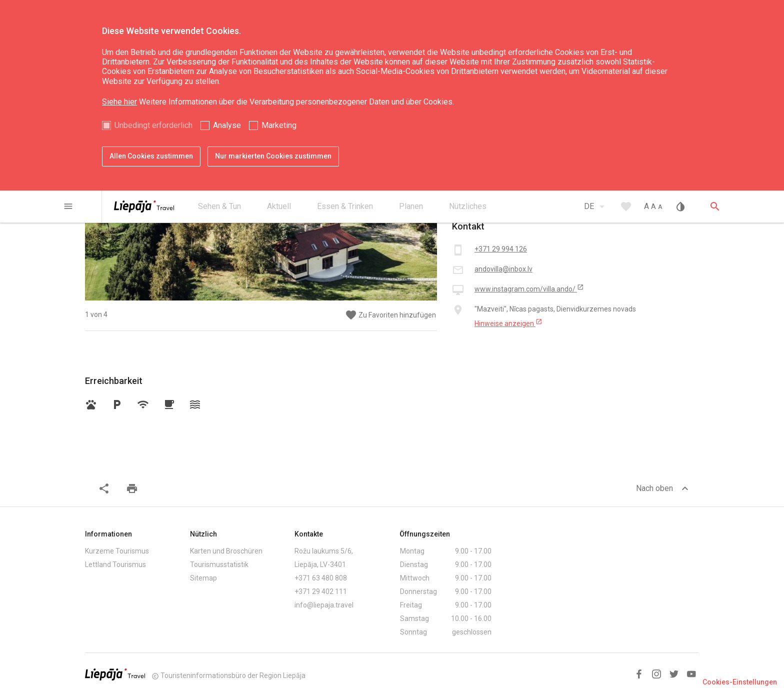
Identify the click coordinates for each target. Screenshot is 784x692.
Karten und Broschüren (226, 551)
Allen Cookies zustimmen (151, 156)
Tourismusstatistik (219, 564)
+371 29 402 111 (321, 591)
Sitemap (203, 578)
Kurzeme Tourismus (117, 551)
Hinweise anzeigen (508, 323)
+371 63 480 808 (321, 578)
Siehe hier (119, 102)
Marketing (279, 125)
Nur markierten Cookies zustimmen (273, 156)
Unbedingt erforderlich (153, 125)
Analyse (227, 125)
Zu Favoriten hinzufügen (390, 315)
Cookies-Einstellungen (740, 682)
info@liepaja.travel (324, 605)
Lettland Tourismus (115, 564)
